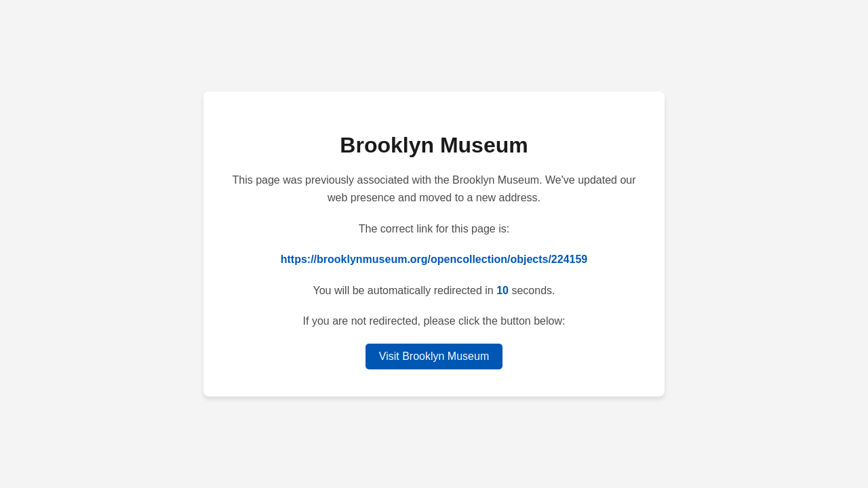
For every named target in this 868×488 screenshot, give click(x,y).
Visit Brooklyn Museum (434, 356)
